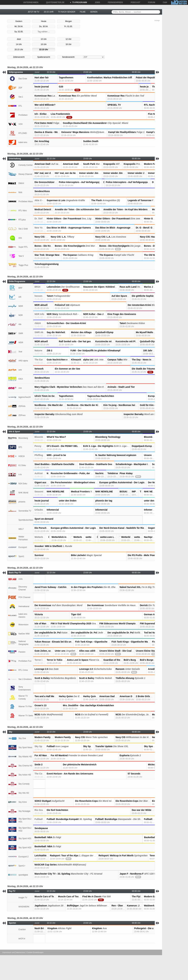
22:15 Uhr (44, 50)
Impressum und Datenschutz (14, 952)
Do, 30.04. (44, 26)
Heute (44, 21)
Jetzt (19, 39)
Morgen (68, 21)
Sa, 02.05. (19, 32)
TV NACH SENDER (67, 12)
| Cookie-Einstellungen (35, 952)
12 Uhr (69, 39)
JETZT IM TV (33, 12)
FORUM (150, 2)
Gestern (19, 21)
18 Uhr (69, 44)
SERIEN (94, 12)
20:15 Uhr (19, 50)
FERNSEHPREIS (114, 2)
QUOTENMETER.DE (54, 2)
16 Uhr (44, 44)
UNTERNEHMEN (30, 2)
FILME (83, 12)
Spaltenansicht (44, 57)
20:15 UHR (49, 12)
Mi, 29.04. (19, 26)
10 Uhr (44, 39)
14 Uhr (19, 44)
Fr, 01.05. (68, 26)
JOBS (96, 2)
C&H (164, 2)
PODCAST (134, 2)
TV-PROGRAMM (79, 2)
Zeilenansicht (19, 57)
